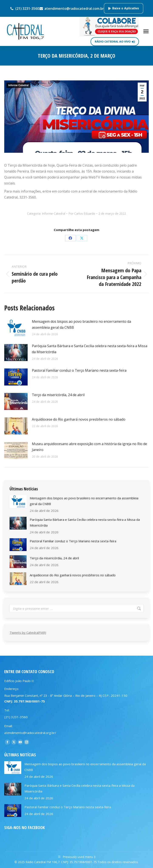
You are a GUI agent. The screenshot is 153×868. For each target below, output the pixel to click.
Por (82, 213)
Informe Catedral (18, 85)
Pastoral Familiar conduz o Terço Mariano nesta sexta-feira (79, 370)
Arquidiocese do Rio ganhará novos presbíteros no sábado (79, 419)
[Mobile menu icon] (146, 31)
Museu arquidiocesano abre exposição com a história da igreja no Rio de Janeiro (89, 447)
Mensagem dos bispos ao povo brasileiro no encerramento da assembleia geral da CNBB (81, 324)
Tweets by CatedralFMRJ (28, 632)
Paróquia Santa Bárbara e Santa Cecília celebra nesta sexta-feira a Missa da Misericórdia (90, 349)
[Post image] (16, 328)
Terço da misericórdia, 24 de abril (58, 395)
